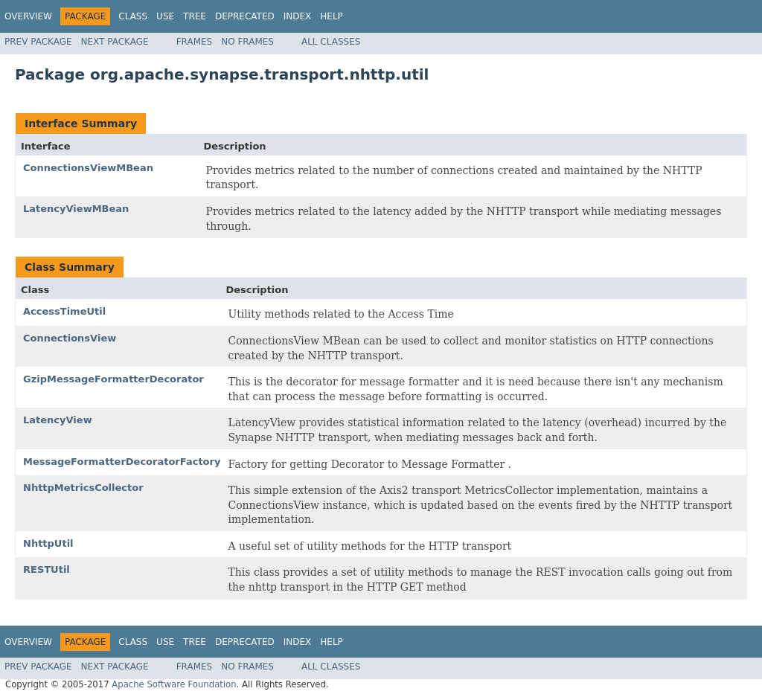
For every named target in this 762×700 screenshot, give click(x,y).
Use (165, 16)
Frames (195, 42)
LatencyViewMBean (76, 209)
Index (298, 16)
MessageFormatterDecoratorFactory (122, 462)
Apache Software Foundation (174, 684)
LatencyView (58, 420)
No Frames (247, 42)
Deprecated (245, 16)
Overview (28, 16)
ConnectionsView (70, 338)
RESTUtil (47, 569)
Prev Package (38, 42)
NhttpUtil (48, 543)
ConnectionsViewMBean (88, 168)
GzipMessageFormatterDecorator (113, 379)
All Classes (331, 42)
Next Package (115, 42)
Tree (195, 16)
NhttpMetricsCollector (83, 488)
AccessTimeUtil (64, 311)
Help (332, 16)
